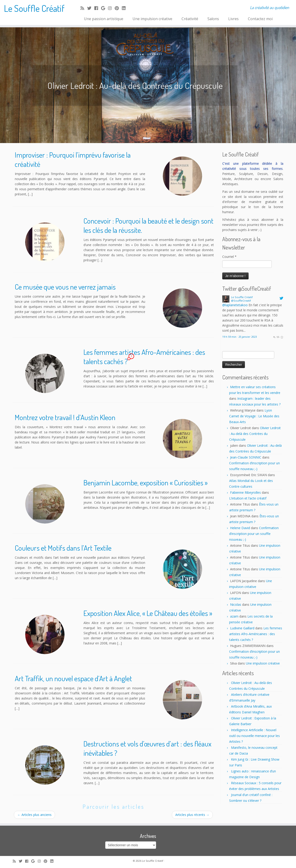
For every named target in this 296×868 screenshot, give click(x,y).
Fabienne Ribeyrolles (245, 492)
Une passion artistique (104, 19)
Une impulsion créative (152, 19)
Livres (233, 19)
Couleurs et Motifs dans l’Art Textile (63, 548)
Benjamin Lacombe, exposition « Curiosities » (146, 482)
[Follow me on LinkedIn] (125, 8)
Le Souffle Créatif (34, 8)
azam (234, 616)
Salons (213, 19)
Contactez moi (260, 19)
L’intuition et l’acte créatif (248, 498)
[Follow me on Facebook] (98, 8)
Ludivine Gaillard (242, 628)
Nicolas (236, 604)
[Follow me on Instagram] (111, 8)
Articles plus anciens (34, 815)
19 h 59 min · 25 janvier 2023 (239, 337)
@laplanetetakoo (235, 305)
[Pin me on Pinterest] (118, 8)
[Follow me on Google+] (105, 8)
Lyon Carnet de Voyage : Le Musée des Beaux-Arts (254, 416)
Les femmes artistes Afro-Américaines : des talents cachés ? (144, 357)
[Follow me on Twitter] (91, 8)
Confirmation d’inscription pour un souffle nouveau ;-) (254, 534)
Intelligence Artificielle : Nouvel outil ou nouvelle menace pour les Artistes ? (254, 736)
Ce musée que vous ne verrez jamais (65, 287)
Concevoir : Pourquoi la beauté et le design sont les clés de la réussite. (148, 225)
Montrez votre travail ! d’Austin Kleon (65, 417)
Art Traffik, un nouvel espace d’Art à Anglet (73, 678)
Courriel (229, 257)
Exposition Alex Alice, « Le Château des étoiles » (148, 613)
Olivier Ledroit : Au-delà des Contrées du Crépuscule (255, 434)
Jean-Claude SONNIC (246, 457)
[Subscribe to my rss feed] (84, 8)
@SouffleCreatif (241, 301)
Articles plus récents (192, 815)
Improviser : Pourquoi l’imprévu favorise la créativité (73, 159)
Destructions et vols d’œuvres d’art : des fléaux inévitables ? (147, 748)
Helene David (240, 528)
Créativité (190, 19)
